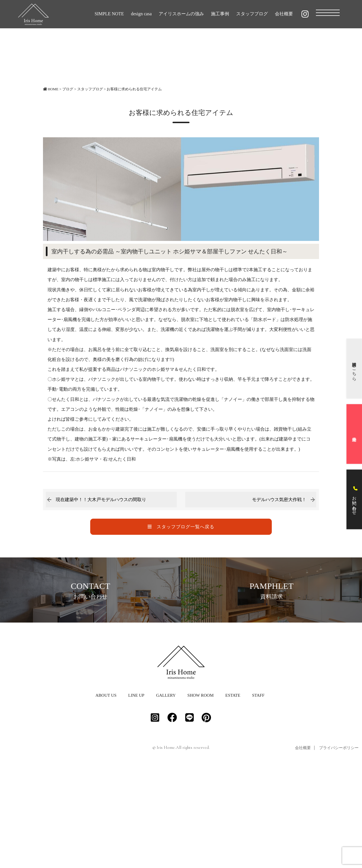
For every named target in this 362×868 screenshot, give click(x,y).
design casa (141, 14)
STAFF (258, 794)
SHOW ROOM (201, 794)
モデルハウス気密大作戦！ (279, 500)
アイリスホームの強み (181, 14)
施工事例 (220, 14)
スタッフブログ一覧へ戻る (181, 527)
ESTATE (233, 794)
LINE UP (136, 794)
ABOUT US (106, 794)
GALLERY (166, 794)
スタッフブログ (252, 14)
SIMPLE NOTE (109, 14)
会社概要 (284, 14)
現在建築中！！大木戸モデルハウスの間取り (101, 500)
